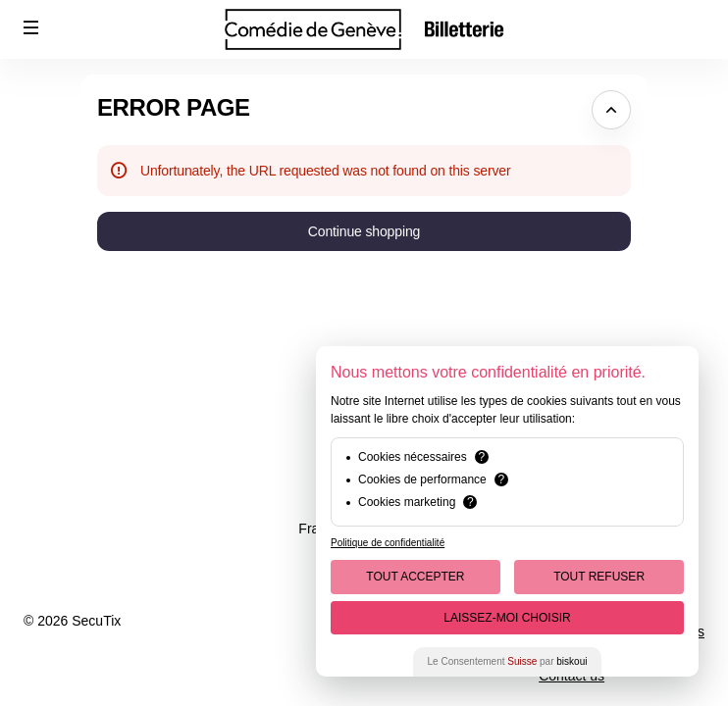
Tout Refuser (599, 577)
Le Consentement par (508, 661)
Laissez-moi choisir (507, 618)
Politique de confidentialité (388, 543)
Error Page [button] (174, 107)
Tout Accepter (415, 577)
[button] (31, 27)
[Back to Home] (364, 29)
